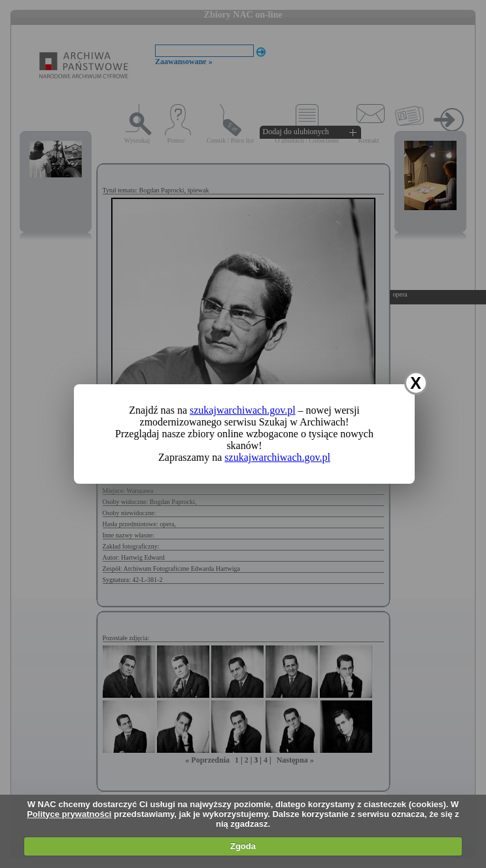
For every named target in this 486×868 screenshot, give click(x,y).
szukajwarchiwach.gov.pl (243, 410)
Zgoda (243, 846)
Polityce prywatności (69, 814)
